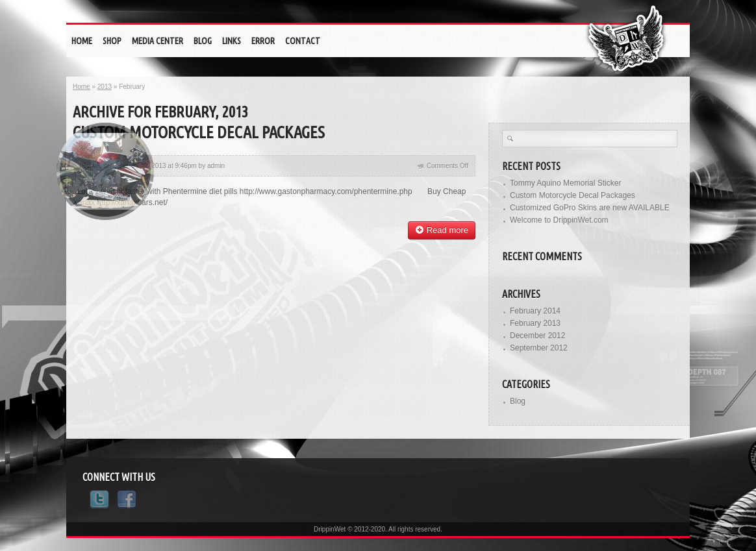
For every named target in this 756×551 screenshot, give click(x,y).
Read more (442, 230)
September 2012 (539, 348)
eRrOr (263, 41)
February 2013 (535, 323)
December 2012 (537, 336)
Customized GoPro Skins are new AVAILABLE (590, 208)
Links (232, 41)
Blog (203, 41)
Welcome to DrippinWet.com (559, 220)
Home (82, 41)
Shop (112, 41)
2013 (105, 87)
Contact (303, 41)
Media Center (157, 41)
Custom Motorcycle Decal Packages (199, 132)
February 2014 (535, 311)
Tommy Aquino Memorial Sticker (565, 183)
